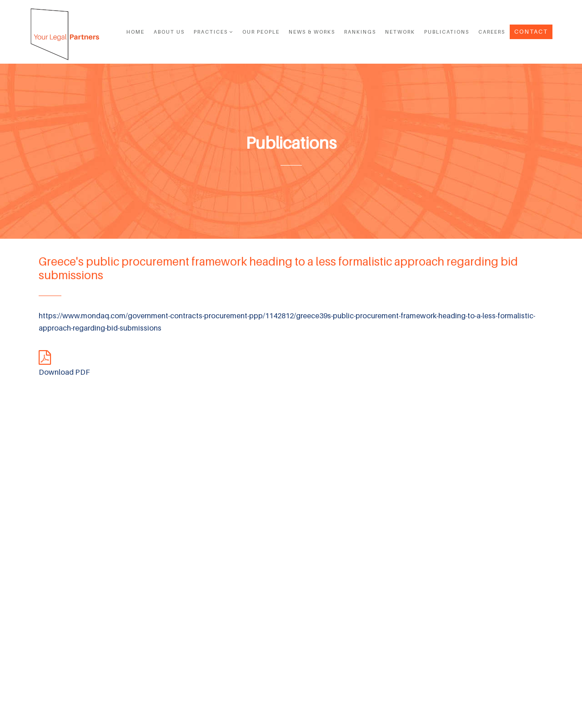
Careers (492, 32)
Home (135, 32)
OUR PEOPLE (261, 32)
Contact (531, 31)
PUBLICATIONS (447, 32)
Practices (213, 32)
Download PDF (64, 372)
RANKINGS (360, 32)
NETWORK (400, 32)
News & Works (312, 32)
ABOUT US (169, 32)
